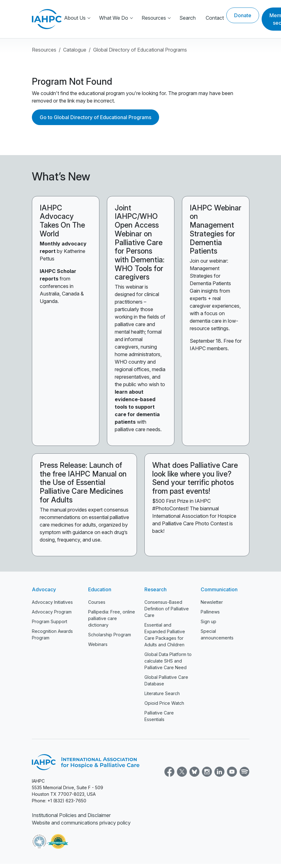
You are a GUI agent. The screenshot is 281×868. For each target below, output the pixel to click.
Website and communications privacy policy (81, 823)
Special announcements (217, 634)
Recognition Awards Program (52, 634)
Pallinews (210, 612)
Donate (243, 15)
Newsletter (212, 602)
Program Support (50, 621)
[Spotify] (244, 771)
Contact (215, 18)
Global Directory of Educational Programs (140, 50)
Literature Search (162, 693)
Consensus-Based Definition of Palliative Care (167, 609)
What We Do (114, 18)
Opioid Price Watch (164, 703)
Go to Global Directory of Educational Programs (95, 117)
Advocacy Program (52, 612)
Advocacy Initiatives (52, 602)
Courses (97, 602)
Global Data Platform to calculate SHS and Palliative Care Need (168, 661)
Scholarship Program (110, 635)
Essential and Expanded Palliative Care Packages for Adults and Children (165, 635)
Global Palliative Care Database (166, 680)
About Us (75, 18)
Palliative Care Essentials (159, 716)
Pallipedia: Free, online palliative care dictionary (112, 618)
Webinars (98, 644)
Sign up (208, 621)
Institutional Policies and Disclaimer (71, 815)
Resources (154, 18)
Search (188, 18)
